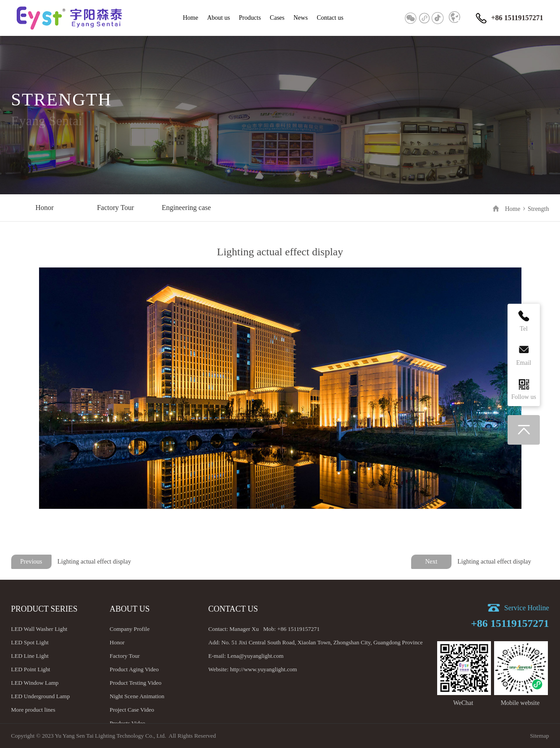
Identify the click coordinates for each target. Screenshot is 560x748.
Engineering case (187, 208)
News (301, 18)
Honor (45, 208)
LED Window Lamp (35, 683)
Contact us (330, 18)
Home (191, 18)
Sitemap (540, 736)
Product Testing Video (136, 683)
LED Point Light (31, 669)
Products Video (128, 723)
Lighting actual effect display (494, 562)
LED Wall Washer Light (39, 629)
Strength (538, 209)
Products (250, 18)
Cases (277, 18)
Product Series (44, 609)
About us (219, 18)
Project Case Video (132, 710)
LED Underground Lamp (41, 696)
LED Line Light (30, 656)
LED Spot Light (30, 642)
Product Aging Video (134, 669)
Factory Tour (115, 208)
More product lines (33, 710)
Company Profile (130, 629)
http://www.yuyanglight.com (263, 669)
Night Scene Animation (137, 696)
